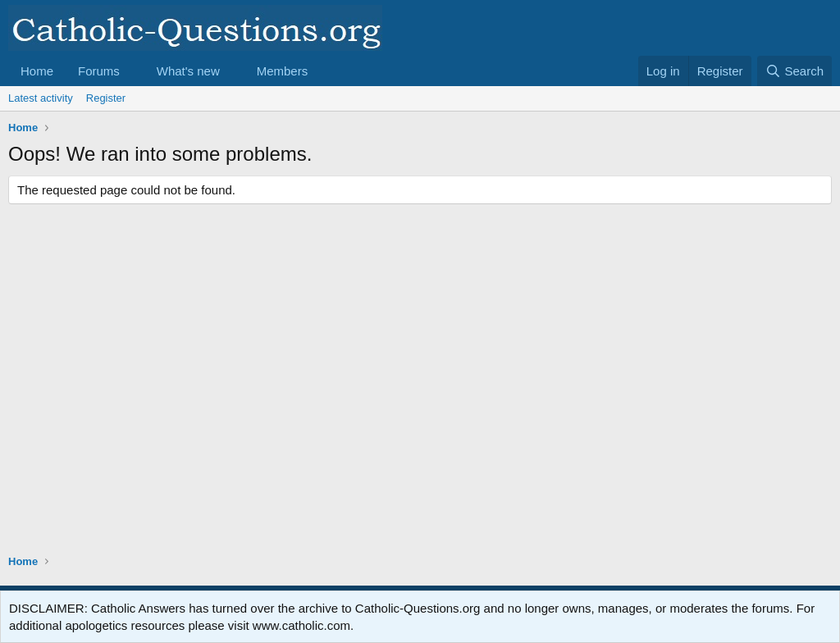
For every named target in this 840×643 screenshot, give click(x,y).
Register (106, 98)
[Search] (794, 71)
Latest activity (41, 98)
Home (37, 71)
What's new (188, 71)
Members (283, 71)
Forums (99, 71)
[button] (133, 71)
